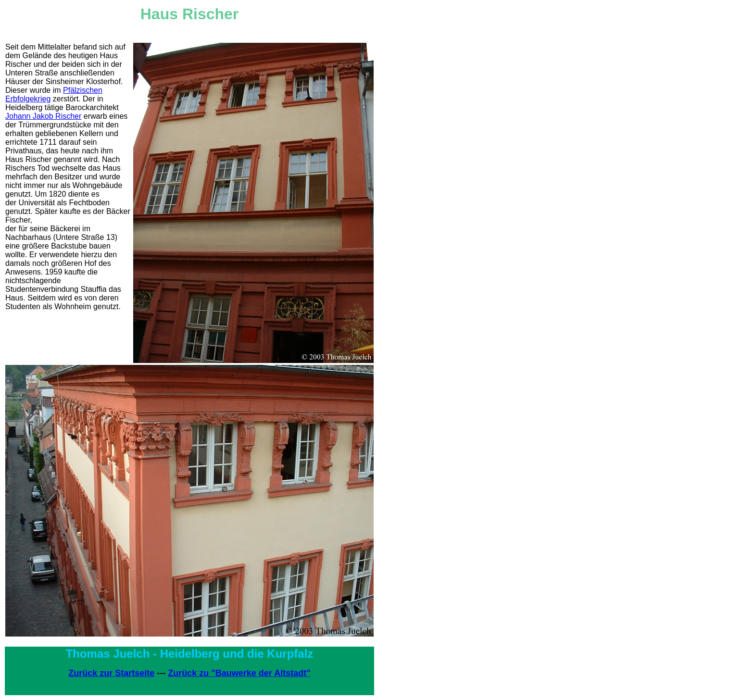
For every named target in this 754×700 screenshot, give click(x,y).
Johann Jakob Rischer (43, 116)
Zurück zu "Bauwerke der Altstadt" (239, 673)
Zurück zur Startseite (111, 673)
